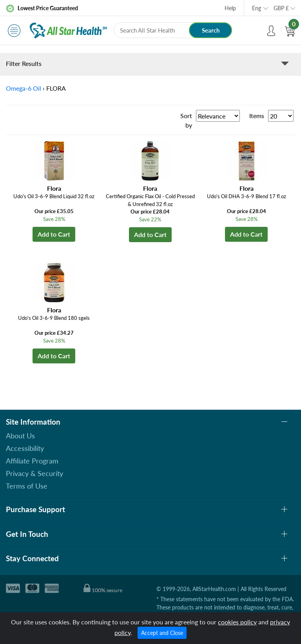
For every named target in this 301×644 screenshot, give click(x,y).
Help (230, 8)
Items (257, 116)
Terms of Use (27, 486)
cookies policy (237, 622)
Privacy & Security (34, 473)
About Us (20, 436)
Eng (257, 8)
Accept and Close (162, 633)
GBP (281, 8)
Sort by (186, 120)
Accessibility (25, 448)
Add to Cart (54, 234)
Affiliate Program (32, 461)
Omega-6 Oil (24, 88)
